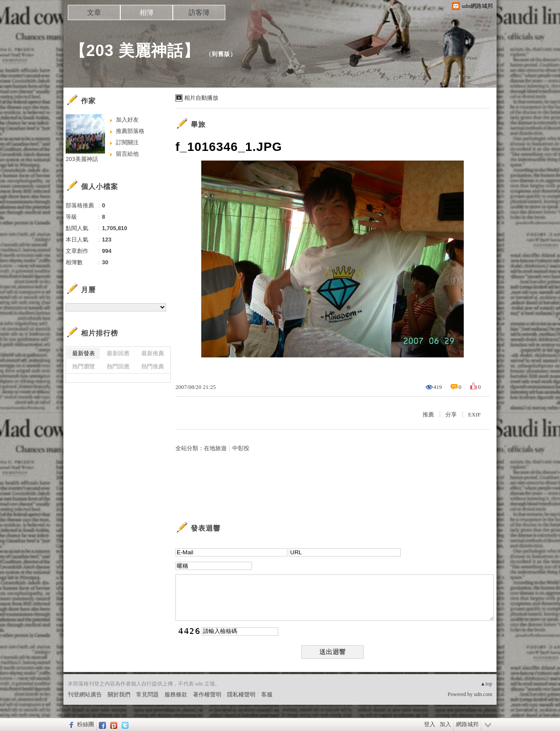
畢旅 (198, 124)
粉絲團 (86, 724)
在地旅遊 (215, 448)
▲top (486, 684)
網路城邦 (467, 724)
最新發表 (84, 353)
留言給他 (127, 154)
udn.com (483, 694)
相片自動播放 (201, 98)
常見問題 (147, 694)
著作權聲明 (207, 694)
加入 (445, 724)
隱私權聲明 (241, 694)
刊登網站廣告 (85, 694)
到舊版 (221, 54)
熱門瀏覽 (84, 366)
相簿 (147, 12)
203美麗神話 (82, 159)
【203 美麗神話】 (135, 51)
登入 (430, 724)
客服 (267, 694)
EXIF (474, 414)
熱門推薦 (153, 366)
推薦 (428, 414)
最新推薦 (153, 353)
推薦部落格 (130, 131)
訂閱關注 (127, 142)
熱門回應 (118, 366)
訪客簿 (199, 12)
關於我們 (119, 694)
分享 (451, 414)
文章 (94, 12)
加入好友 (127, 120)
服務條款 (176, 694)
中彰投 (241, 448)
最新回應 (118, 353)
